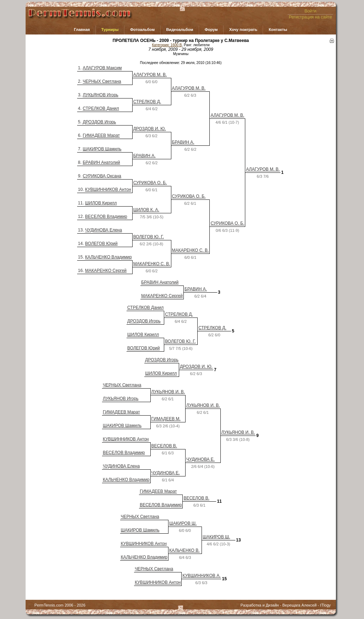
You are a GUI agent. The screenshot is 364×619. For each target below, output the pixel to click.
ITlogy (325, 605)
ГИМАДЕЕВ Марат (101, 135)
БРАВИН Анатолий (101, 162)
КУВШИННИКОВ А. (201, 576)
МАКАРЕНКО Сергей (106, 271)
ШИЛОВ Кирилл (101, 203)
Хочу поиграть (243, 30)
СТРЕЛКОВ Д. (147, 102)
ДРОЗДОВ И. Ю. (150, 129)
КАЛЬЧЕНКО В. (184, 550)
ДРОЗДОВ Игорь (100, 122)
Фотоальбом (142, 30)
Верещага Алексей (299, 605)
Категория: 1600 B (167, 45)
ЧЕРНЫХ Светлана (102, 81)
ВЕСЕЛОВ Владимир (106, 217)
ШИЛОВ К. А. (146, 210)
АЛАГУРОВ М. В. (150, 75)
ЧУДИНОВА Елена (103, 230)
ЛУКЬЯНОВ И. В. (168, 392)
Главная (82, 30)
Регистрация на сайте (310, 17)
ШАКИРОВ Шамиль (102, 149)
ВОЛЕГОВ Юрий (101, 244)
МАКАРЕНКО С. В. (191, 250)
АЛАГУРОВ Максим (102, 68)
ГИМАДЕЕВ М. (166, 419)
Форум (211, 30)
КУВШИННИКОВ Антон (108, 190)
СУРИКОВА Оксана (102, 176)
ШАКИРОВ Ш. (183, 523)
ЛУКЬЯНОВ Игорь (101, 95)
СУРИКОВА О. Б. (150, 183)
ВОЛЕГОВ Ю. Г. (149, 237)
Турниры (110, 30)
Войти (310, 11)
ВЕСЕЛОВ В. (164, 446)
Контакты (278, 30)
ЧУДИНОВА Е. (200, 459)
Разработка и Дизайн (260, 605)
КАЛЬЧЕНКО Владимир (108, 257)
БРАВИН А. (183, 142)
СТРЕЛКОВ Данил (101, 108)
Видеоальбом (180, 30)
